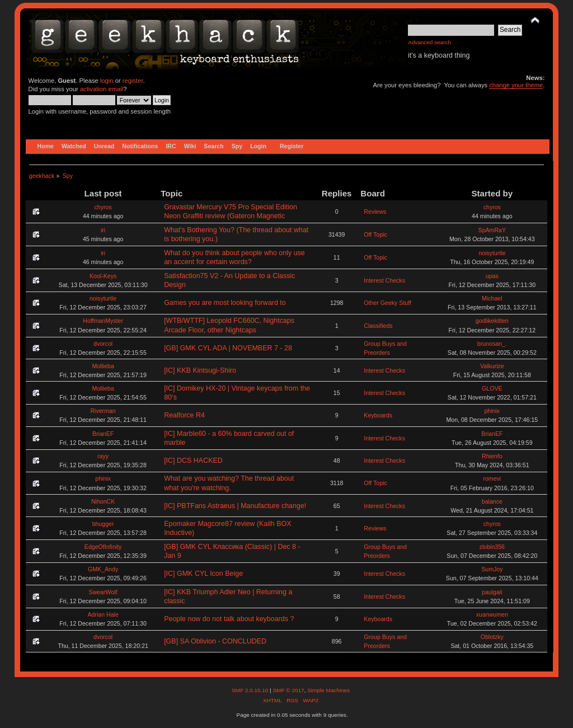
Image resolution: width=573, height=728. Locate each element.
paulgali (492, 592)
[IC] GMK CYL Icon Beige (203, 574)
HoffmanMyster (103, 321)
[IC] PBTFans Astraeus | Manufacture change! (235, 506)
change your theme (516, 85)
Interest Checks (384, 280)
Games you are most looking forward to (225, 303)
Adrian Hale (103, 614)
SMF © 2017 (288, 690)
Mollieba (103, 366)
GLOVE (492, 388)
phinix (492, 411)
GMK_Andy (103, 569)
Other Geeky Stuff (388, 303)
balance (492, 501)
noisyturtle (492, 253)
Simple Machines (328, 690)
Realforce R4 (184, 415)
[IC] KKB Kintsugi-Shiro (200, 370)
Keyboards (378, 415)
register (133, 81)
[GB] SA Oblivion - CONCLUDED (215, 641)
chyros (103, 207)
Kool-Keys (103, 276)
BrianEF (103, 434)
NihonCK (103, 501)
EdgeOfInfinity (103, 547)
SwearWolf (103, 592)
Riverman (103, 411)
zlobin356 (492, 547)
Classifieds (378, 326)
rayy (103, 456)
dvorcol (103, 344)
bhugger (103, 524)
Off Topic (375, 234)
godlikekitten (492, 321)
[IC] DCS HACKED (193, 461)
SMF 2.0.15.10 (251, 690)
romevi (492, 478)
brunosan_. (492, 344)
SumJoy (492, 569)
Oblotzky (492, 637)
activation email (102, 89)
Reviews (375, 212)
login (107, 81)
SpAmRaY (492, 230)
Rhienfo (492, 456)
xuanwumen (492, 614)
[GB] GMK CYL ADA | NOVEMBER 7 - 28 (228, 348)
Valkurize (492, 366)
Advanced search (429, 42)
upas (492, 276)
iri (103, 230)
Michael (492, 298)
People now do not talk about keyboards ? (229, 619)
